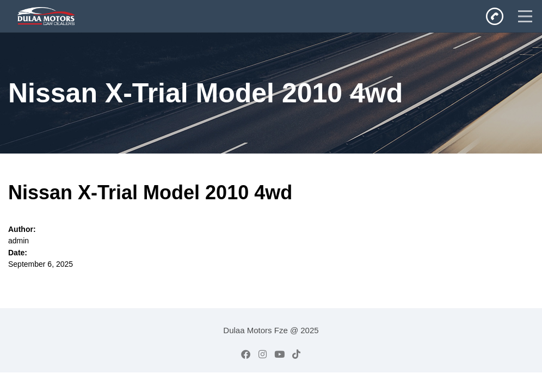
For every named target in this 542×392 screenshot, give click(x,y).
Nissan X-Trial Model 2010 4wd (150, 192)
